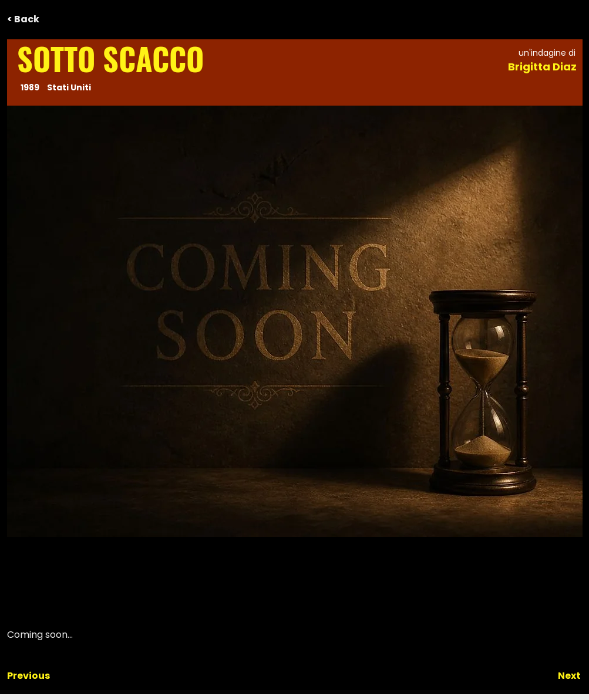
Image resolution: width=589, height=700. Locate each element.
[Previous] (46, 676)
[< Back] (46, 19)
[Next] (551, 676)
